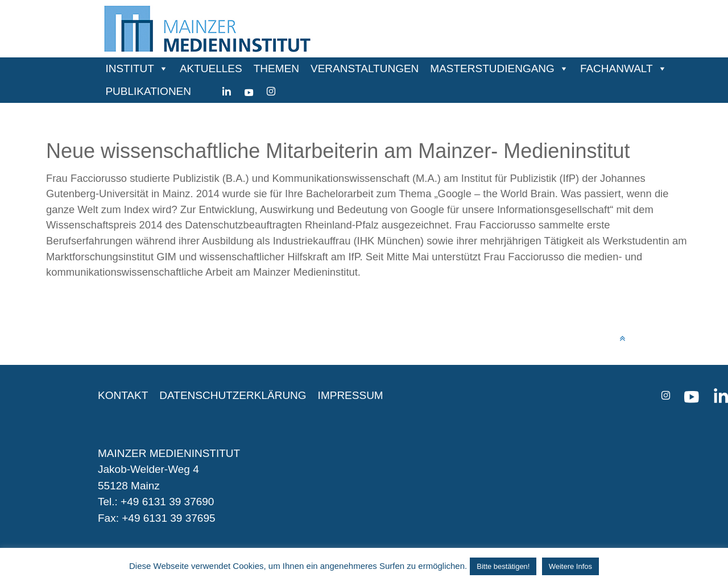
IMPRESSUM (351, 395)
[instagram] (271, 92)
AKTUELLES (211, 68)
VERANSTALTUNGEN (365, 68)
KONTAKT (123, 395)
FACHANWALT (617, 68)
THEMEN (276, 68)
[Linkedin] (227, 92)
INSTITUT (130, 68)
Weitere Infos (570, 566)
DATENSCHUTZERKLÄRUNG (233, 395)
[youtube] (249, 92)
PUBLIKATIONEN (148, 91)
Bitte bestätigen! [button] (503, 566)
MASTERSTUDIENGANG (492, 68)
